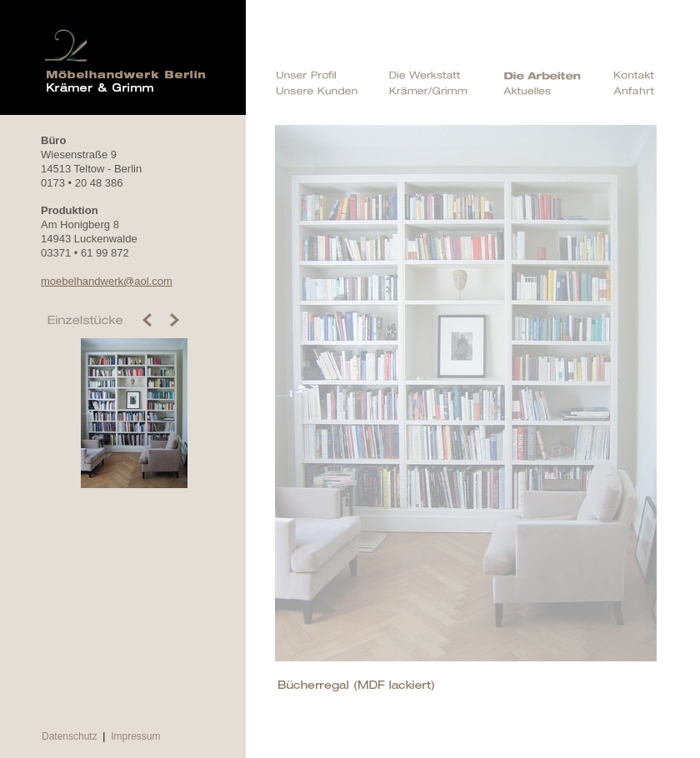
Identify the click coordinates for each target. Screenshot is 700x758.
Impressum (135, 736)
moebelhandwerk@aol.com (107, 281)
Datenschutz (70, 736)
